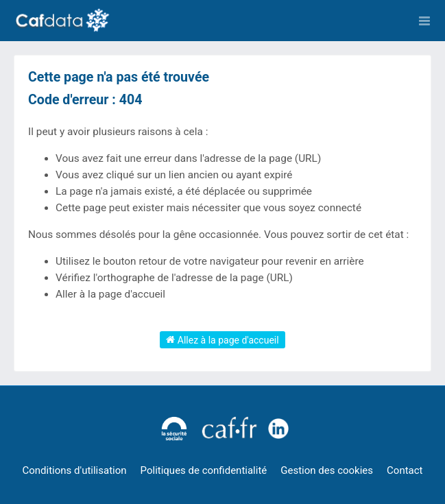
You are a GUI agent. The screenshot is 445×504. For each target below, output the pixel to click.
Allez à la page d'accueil (222, 339)
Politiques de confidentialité (204, 470)
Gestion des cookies (327, 470)
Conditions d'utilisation (75, 470)
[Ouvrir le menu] (424, 21)
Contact (405, 470)
